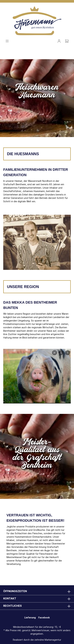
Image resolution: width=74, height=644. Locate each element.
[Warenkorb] (67, 41)
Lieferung (30, 617)
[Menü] (7, 41)
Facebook (44, 617)
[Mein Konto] (59, 41)
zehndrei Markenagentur (48, 640)
